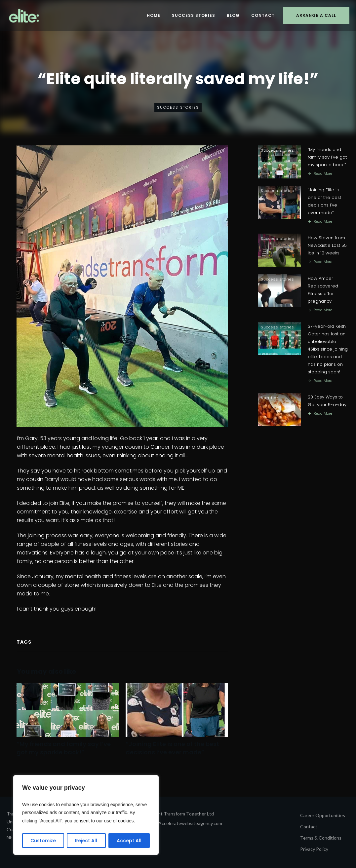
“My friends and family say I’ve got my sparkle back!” (68, 723)
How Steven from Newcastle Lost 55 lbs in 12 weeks (327, 246)
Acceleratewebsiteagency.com (190, 823)
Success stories (178, 107)
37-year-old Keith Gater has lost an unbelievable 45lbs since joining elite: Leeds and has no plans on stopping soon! (328, 349)
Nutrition (270, 398)
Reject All (86, 841)
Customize (43, 841)
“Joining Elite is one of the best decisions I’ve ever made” (177, 723)
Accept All (129, 841)
